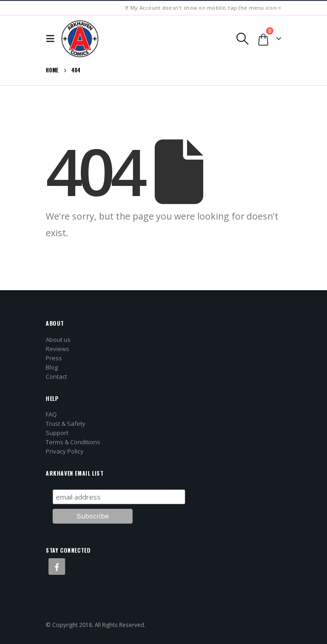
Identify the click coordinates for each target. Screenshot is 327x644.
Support (57, 433)
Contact (56, 376)
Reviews (58, 349)
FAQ (51, 414)
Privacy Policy (65, 451)
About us (58, 340)
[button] (53, 39)
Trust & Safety (66, 423)
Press (54, 358)
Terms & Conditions (73, 442)
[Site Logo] (80, 39)
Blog (52, 367)
